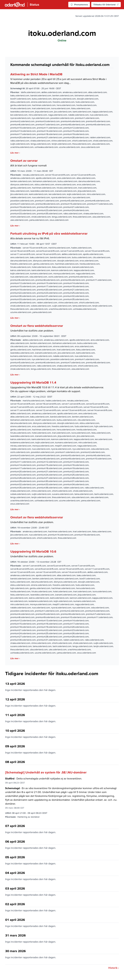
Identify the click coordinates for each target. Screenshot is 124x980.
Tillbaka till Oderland (106, 5)
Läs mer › (15, 153)
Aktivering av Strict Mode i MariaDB (36, 74)
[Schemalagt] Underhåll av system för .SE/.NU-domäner (46, 772)
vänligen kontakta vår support (63, 391)
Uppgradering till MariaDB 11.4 (33, 382)
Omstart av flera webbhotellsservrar (37, 326)
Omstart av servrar (24, 161)
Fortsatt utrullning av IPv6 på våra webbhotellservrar (49, 233)
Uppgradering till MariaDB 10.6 (33, 551)
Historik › (114, 968)
